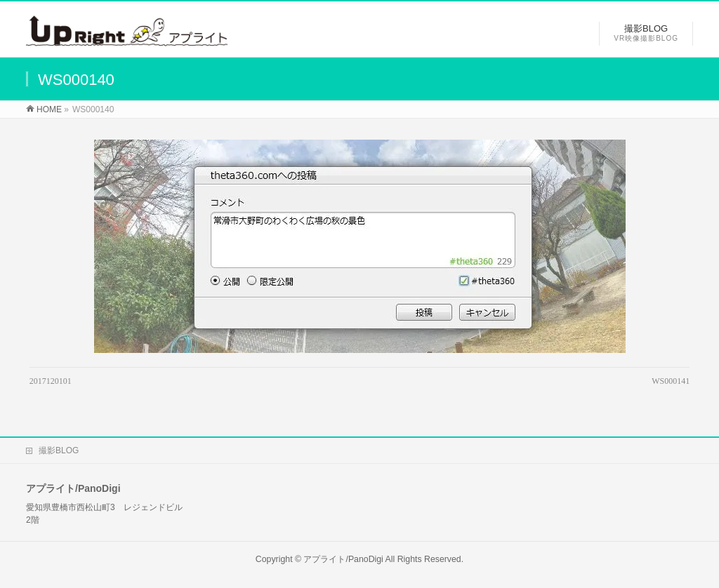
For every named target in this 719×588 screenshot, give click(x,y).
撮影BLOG (59, 450)
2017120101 (51, 381)
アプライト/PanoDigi (343, 559)
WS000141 (671, 381)
